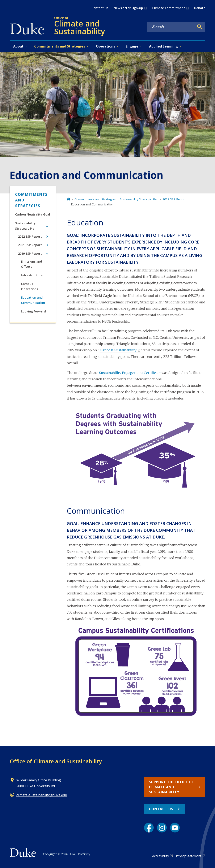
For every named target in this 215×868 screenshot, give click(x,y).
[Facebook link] (149, 828)
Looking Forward (33, 311)
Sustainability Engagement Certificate (130, 373)
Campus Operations (29, 286)
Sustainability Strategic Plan (26, 226)
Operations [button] (106, 46)
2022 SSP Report (30, 236)
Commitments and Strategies (31, 200)
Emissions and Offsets (31, 264)
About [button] (18, 46)
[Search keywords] (171, 27)
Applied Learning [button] (163, 46)
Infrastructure (32, 275)
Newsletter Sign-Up (128, 8)
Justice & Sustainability (118, 350)
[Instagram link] (162, 828)
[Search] (200, 27)
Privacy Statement (189, 856)
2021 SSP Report (30, 245)
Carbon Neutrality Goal (33, 214)
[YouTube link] (175, 828)
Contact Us (100, 8)
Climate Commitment (169, 8)
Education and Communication (33, 300)
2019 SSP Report (30, 253)
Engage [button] (132, 46)
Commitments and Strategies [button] (60, 46)
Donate (200, 8)
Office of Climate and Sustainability (56, 761)
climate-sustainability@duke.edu (42, 795)
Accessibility (161, 856)
